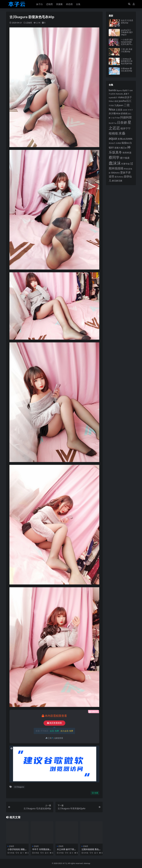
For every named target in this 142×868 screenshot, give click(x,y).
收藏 (95, 793)
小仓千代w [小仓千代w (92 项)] (115, 118)
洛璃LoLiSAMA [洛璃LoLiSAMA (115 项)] (125, 139)
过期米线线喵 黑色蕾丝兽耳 (91, 851)
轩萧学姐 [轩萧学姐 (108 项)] (125, 164)
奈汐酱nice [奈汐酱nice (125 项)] (115, 113)
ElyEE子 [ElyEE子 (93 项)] (126, 90)
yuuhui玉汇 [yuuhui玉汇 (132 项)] (125, 101)
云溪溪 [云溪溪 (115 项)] (119, 110)
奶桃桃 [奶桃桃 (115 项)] (124, 113)
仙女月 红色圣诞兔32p (127, 21)
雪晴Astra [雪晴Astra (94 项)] (115, 173)
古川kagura (19, 787)
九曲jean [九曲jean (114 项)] (119, 105)
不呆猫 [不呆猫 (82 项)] (111, 105)
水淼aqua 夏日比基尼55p (127, 70)
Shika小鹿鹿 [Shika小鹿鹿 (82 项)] (113, 101)
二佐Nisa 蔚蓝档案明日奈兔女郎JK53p (127, 61)
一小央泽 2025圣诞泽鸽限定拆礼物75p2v (127, 43)
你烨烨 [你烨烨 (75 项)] (125, 110)
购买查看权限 (54, 723)
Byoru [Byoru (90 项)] (119, 90)
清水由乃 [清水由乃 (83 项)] (112, 143)
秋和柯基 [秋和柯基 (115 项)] (127, 153)
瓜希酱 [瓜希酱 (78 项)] (118, 143)
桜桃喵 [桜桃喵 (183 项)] (113, 133)
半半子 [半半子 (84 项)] (130, 110)
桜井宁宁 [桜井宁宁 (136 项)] (125, 128)
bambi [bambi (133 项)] (112, 90)
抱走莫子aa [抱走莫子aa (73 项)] (113, 123)
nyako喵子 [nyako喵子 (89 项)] (113, 98)
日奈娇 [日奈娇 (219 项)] (122, 122)
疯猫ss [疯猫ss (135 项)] (125, 143)
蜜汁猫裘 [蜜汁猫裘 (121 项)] (125, 158)
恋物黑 (29, 23)
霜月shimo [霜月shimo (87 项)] (119, 177)
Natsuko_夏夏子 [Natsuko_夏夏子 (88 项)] (123, 94)
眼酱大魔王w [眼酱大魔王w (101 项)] (121, 148)
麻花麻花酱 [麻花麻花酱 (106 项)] (117, 181)
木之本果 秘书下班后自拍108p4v (66, 851)
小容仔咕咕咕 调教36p (17, 851)
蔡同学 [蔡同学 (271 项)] (114, 157)
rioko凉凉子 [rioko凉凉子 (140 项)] (125, 97)
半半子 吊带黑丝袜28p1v (42, 851)
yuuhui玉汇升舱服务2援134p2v (127, 32)
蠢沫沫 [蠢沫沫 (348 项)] (115, 163)
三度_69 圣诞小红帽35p (127, 50)
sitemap (87, 863)
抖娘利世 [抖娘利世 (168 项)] (126, 117)
